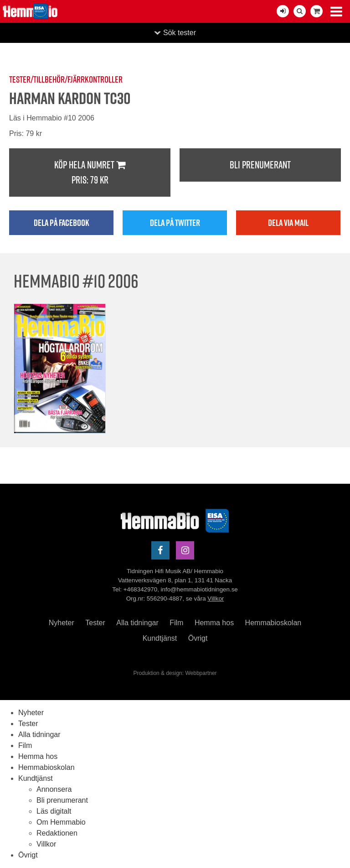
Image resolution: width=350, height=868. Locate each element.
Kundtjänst (160, 638)
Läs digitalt (54, 811)
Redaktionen (57, 833)
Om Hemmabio (61, 822)
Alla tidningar (137, 623)
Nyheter (62, 623)
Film (176, 623)
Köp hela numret (90, 173)
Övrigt (198, 638)
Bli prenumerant (260, 165)
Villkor (216, 599)
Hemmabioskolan (273, 623)
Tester (95, 623)
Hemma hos (214, 623)
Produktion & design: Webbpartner (175, 673)
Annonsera (54, 789)
